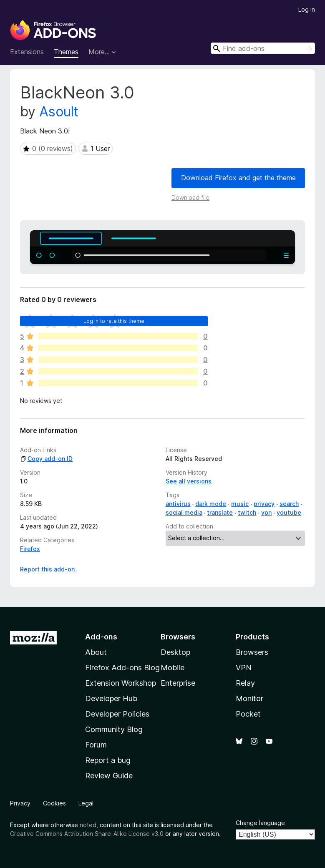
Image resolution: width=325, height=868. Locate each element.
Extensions (27, 52)
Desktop (175, 652)
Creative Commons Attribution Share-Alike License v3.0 (87, 834)
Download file (190, 198)
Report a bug (108, 760)
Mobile (173, 668)
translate (220, 512)
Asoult (59, 112)
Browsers (252, 652)
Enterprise (178, 683)
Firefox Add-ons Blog (122, 668)
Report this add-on (47, 569)
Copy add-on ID (46, 459)
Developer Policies (117, 714)
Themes (66, 52)
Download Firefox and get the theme (238, 178)
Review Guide (109, 776)
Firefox (30, 549)
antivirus (178, 504)
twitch (247, 512)
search (289, 504)
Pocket (248, 714)
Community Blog (114, 729)
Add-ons (101, 637)
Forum (96, 745)
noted (88, 825)
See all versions (189, 481)
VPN (244, 668)
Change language (260, 823)
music (240, 504)
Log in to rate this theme (114, 321)
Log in (307, 9)
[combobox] (263, 48)
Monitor (249, 698)
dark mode (211, 504)
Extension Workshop (121, 683)
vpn (266, 512)
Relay (245, 683)
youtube (289, 512)
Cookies (54, 803)
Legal (86, 803)
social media (184, 512)
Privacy (20, 803)
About (96, 652)
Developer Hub (111, 698)
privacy (264, 504)
